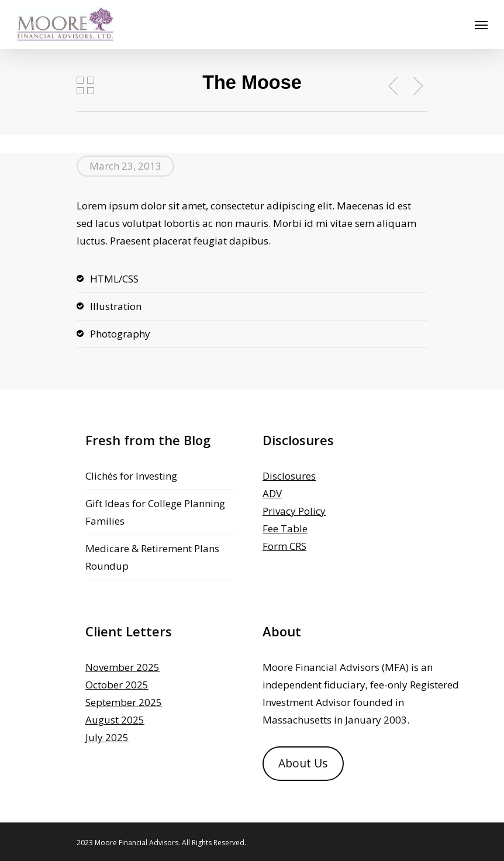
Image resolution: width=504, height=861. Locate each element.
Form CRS (284, 546)
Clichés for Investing (131, 476)
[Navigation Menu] (481, 25)
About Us (303, 763)
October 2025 (117, 685)
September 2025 (124, 702)
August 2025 (115, 720)
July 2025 (107, 737)
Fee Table (285, 528)
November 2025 (122, 667)
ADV (272, 493)
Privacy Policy (294, 511)
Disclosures (289, 476)
